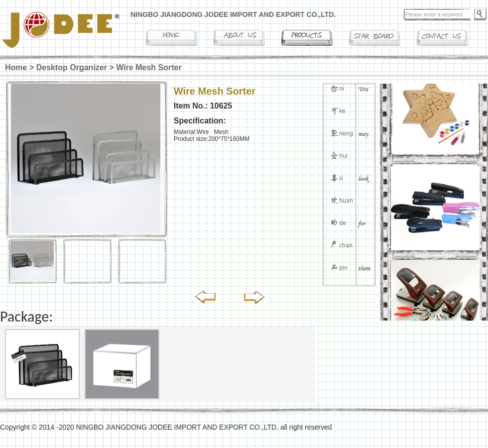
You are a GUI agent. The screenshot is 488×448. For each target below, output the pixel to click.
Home (16, 67)
